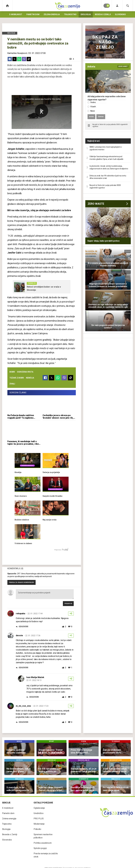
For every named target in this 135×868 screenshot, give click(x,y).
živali (12, 384)
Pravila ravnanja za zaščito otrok (46, 855)
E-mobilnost (16, 14)
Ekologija (86, 14)
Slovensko (120, 14)
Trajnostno (70, 14)
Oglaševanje (39, 808)
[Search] (128, 6)
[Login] (117, 6)
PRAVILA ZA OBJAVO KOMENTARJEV (21, 582)
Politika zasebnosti (43, 843)
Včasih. (93, 107)
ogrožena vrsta (25, 372)
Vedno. (93, 102)
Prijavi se (68, 604)
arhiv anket (123, 66)
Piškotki (37, 829)
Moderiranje (39, 824)
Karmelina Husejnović (17, 53)
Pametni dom (33, 14)
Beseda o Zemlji (103, 14)
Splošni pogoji (40, 848)
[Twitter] (15, 59)
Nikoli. (93, 111)
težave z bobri (17, 378)
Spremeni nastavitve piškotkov (43, 836)
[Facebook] (10, 59)
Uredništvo (39, 813)
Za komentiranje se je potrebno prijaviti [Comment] (45, 594)
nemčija (30, 378)
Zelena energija (52, 14)
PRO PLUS (39, 819)
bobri (12, 372)
